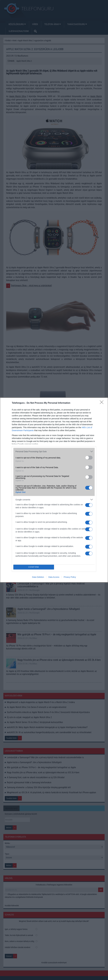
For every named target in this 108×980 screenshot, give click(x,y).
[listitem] (54, 451)
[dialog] (54, 490)
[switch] (89, 458)
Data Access (54, 577)
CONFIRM (34, 567)
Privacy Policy (70, 577)
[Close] (103, 403)
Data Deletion (38, 577)
